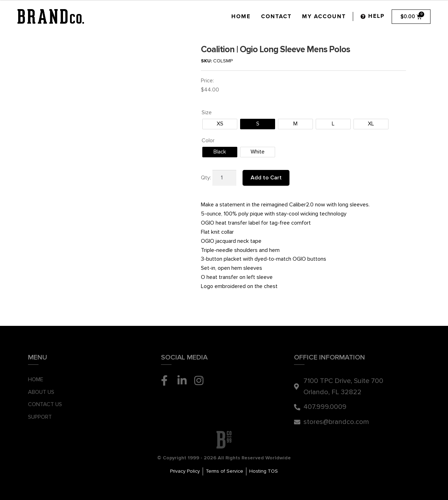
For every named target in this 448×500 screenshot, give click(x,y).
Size (207, 112)
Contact (276, 16)
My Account (324, 16)
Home (241, 16)
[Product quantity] (224, 178)
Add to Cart (266, 178)
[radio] (220, 124)
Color (208, 141)
